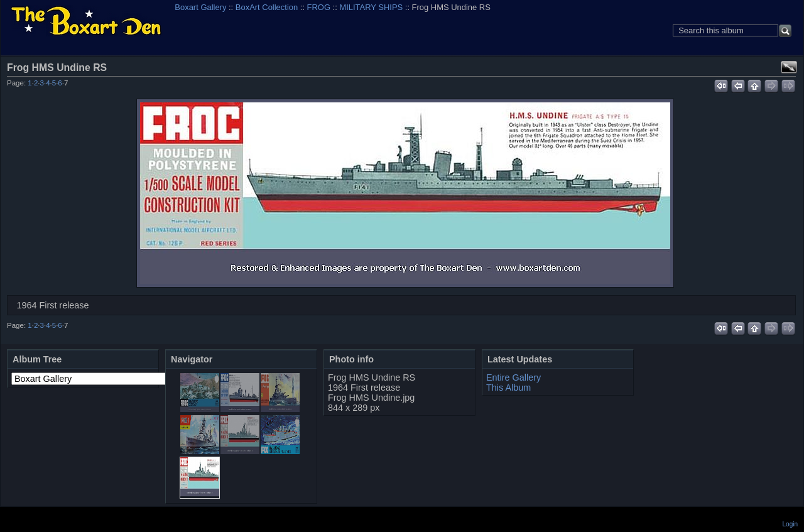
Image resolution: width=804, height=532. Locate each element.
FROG (319, 7)
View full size (789, 67)
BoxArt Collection (267, 7)
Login (790, 524)
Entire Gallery (513, 377)
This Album (508, 388)
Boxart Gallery (200, 7)
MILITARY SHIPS (371, 7)
